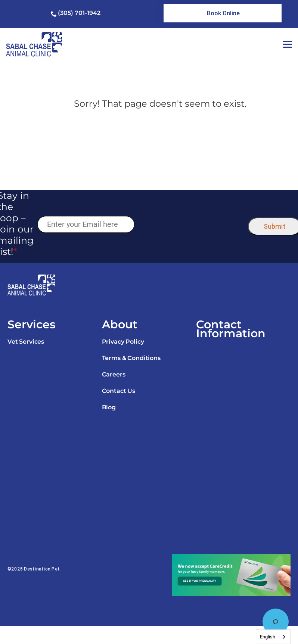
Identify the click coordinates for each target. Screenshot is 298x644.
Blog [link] (109, 407)
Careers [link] (114, 374)
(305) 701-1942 (79, 13)
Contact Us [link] (119, 391)
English (268, 637)
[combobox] (273, 637)
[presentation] (191, 225)
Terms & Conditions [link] (131, 358)
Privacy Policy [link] (123, 342)
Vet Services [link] (26, 342)
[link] (222, 13)
